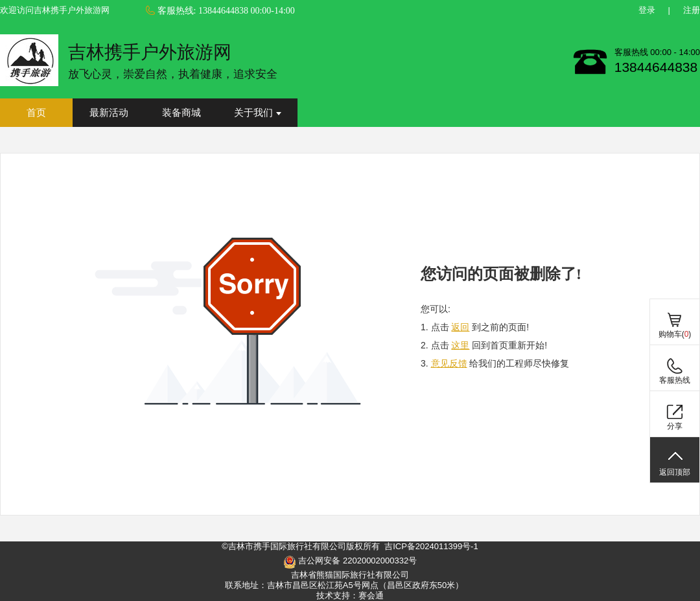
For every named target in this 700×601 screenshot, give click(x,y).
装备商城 (181, 113)
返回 (460, 327)
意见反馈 (449, 363)
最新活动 (109, 113)
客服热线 (675, 380)
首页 (36, 113)
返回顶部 (675, 472)
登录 (647, 10)
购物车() (675, 334)
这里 (460, 345)
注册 (692, 10)
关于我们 (258, 113)
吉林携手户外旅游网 (150, 52)
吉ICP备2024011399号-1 (431, 546)
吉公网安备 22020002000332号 (350, 562)
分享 (675, 426)
